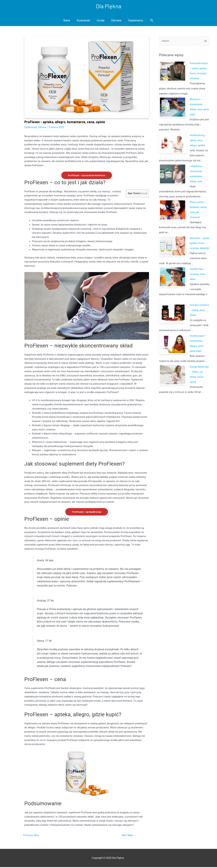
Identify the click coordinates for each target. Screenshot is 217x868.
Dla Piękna (109, 6)
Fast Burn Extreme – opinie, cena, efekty (199, 316)
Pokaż (144, 194)
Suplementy (136, 21)
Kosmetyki (83, 21)
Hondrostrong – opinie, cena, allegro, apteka (199, 141)
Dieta (67, 21)
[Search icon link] (152, 21)
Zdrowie (116, 21)
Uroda (101, 21)
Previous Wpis (30, 836)
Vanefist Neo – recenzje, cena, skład (198, 280)
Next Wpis (128, 836)
